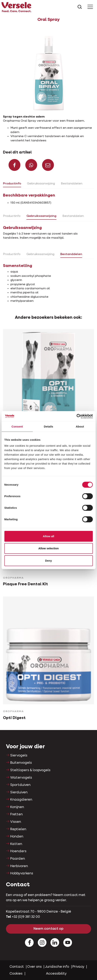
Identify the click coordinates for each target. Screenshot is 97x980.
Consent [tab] (17, 426)
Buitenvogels (21, 763)
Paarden (18, 859)
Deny (48, 561)
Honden (17, 837)
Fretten (16, 814)
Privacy (78, 967)
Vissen (16, 822)
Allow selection (48, 548)
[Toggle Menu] (90, 7)
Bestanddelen (72, 184)
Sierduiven (19, 792)
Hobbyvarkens (22, 873)
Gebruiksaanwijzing (41, 184)
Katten (16, 844)
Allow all (48, 536)
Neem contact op (48, 929)
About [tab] (80, 426)
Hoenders (18, 851)
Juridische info (57, 967)
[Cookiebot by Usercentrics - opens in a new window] (76, 416)
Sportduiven (20, 785)
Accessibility (56, 974)
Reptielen (18, 829)
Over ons (34, 967)
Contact (17, 967)
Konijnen (17, 807)
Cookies (16, 974)
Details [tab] (49, 426)
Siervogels (19, 756)
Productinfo (12, 184)
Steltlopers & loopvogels (30, 770)
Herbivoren (19, 866)
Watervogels (21, 778)
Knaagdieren (21, 800)
